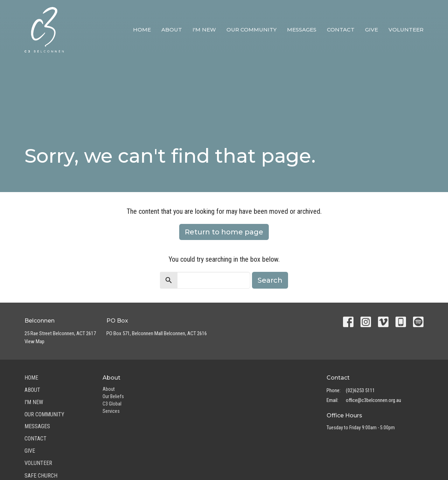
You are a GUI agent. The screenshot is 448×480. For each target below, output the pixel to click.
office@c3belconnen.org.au (373, 400)
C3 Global (112, 404)
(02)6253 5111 (360, 390)
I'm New (204, 30)
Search (270, 280)
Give (372, 30)
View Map (34, 341)
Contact (341, 30)
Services (111, 411)
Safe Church (41, 476)
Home (142, 30)
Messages (302, 30)
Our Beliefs (113, 396)
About (172, 30)
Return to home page (224, 232)
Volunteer (406, 30)
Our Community (251, 30)
